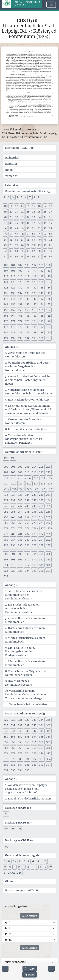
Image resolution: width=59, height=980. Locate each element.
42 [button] (34, 223)
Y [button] (4, 873)
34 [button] (39, 217)
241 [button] (27, 500)
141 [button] (48, 293)
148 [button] (48, 299)
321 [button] (6, 571)
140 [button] (41, 293)
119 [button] (41, 276)
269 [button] (27, 523)
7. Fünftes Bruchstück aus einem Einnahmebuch (25, 663)
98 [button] (45, 257)
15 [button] (34, 206)
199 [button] (13, 458)
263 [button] (34, 517)
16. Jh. (9, 940)
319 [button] (41, 565)
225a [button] (7, 489)
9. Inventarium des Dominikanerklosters (18, 683)
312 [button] (41, 560)
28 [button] (5, 217)
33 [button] (34, 217)
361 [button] (34, 742)
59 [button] (28, 234)
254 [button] (20, 512)
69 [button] (34, 240)
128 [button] (6, 288)
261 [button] (20, 517)
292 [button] (48, 540)
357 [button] (6, 742)
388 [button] (27, 765)
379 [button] (13, 759)
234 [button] (27, 495)
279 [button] (6, 534)
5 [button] (21, 197)
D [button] (20, 861)
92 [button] (11, 257)
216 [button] (20, 478)
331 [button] (20, 720)
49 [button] (22, 228)
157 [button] (13, 310)
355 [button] (41, 737)
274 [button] (13, 528)
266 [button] (6, 523)
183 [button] (48, 327)
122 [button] (13, 282)
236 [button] (41, 495)
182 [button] (41, 327)
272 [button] (48, 523)
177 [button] (6, 327)
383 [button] (41, 759)
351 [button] (13, 737)
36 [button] (51, 217)
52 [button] (39, 228)
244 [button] (48, 500)
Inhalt (9, 170)
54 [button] (51, 228)
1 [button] (4, 197)
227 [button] (21, 489)
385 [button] (6, 765)
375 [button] (34, 753)
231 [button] (6, 495)
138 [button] (27, 293)
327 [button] (48, 571)
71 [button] (45, 240)
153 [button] (34, 304)
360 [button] (27, 742)
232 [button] (13, 495)
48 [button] (17, 228)
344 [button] (13, 731)
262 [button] (27, 517)
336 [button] (6, 725)
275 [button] (20, 528)
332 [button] (27, 720)
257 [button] (41, 512)
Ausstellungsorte (15, 962)
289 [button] (27, 540)
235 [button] (34, 495)
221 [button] (21, 484)
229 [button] (44, 489)
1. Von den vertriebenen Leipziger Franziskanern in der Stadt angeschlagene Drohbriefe (26, 789)
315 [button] (13, 565)
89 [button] (45, 251)
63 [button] (51, 234)
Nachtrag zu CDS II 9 (18, 823)
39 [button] (17, 223)
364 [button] (6, 748)
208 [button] (13, 472)
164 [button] (13, 316)
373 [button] (20, 753)
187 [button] (27, 332)
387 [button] (20, 765)
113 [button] (48, 271)
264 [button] (41, 517)
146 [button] (34, 299)
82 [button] (5, 251)
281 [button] (20, 534)
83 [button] (11, 251)
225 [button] (50, 484)
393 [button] (13, 770)
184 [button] (6, 332)
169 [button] (48, 316)
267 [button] (13, 523)
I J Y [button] (44, 861)
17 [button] (45, 206)
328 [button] (6, 576)
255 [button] (27, 512)
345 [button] (20, 731)
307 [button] (6, 560)
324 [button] (27, 571)
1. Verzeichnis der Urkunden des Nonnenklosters (25, 355)
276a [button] (35, 528)
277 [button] (43, 528)
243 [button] (41, 500)
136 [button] (13, 293)
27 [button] (51, 212)
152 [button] (27, 304)
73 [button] (5, 245)
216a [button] (28, 478)
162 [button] (48, 310)
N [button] (10, 867)
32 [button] (28, 217)
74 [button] (11, 245)
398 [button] (13, 829)
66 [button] (17, 240)
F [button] (29, 861)
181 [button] (34, 327)
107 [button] (6, 271)
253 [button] (13, 512)
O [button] (14, 867)
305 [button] (41, 554)
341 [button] (41, 725)
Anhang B (11, 585)
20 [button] (11, 212)
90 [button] (51, 251)
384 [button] (48, 759)
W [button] (51, 867)
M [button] (5, 867)
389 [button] (34, 765)
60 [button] (34, 234)
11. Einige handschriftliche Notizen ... (28, 704)
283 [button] (34, 534)
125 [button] (34, 282)
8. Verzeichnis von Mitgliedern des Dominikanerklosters (27, 673)
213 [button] (48, 472)
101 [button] (13, 265)
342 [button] (48, 725)
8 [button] (34, 197)
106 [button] (48, 265)
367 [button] (27, 748)
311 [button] (34, 560)
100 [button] (6, 265)
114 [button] (6, 276)
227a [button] (29, 489)
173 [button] (27, 321)
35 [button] (45, 217)
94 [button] (22, 257)
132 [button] (34, 288)
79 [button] (39, 245)
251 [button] (48, 506)
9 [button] (38, 197)
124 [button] (27, 282)
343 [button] (6, 731)
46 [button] (5, 228)
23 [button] (28, 212)
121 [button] (6, 282)
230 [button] (51, 489)
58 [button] (22, 234)
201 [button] (13, 467)
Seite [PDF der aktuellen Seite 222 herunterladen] (30, 969)
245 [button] (6, 506)
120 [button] (48, 276)
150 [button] (13, 304)
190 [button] (48, 332)
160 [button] (34, 310)
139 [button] (34, 293)
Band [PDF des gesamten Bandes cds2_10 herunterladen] (29, 975)
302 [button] (20, 554)
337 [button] (13, 725)
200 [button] (6, 467)
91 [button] (5, 257)
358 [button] (13, 742)
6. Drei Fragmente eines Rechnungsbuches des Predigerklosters (20, 651)
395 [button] (27, 770)
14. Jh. (8, 928)
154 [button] (41, 304)
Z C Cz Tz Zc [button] (15, 873)
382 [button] (34, 759)
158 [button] (20, 310)
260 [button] (13, 517)
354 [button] (34, 737)
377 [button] (48, 753)
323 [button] (20, 571)
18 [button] (51, 206)
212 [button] (41, 472)
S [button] (32, 867)
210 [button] (27, 472)
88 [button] (39, 251)
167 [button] (34, 316)
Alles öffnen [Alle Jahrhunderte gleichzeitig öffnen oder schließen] (30, 916)
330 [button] (13, 720)
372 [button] (13, 753)
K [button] (49, 861)
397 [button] (6, 829)
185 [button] (13, 332)
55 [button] (5, 234)
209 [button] (20, 472)
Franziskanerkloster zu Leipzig (25, 714)
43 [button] (39, 223)
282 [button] (27, 534)
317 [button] (27, 565)
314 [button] (6, 565)
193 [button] (20, 338)
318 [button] (34, 565)
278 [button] (50, 528)
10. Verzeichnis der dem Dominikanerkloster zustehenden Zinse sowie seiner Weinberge (26, 694)
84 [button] (17, 251)
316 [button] (20, 565)
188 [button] (34, 332)
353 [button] (27, 737)
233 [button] (20, 495)
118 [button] (34, 276)
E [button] (25, 861)
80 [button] (45, 245)
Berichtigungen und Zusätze (23, 890)
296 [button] (27, 545)
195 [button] (34, 338)
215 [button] (13, 478)
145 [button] (27, 299)
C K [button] (14, 861)
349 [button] (48, 731)
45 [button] (51, 223)
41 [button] (28, 223)
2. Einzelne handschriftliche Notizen (28, 799)
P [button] (19, 867)
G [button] (33, 861)
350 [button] (6, 737)
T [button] (37, 867)
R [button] (28, 867)
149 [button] (6, 304)
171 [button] (13, 321)
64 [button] (5, 240)
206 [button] (48, 467)
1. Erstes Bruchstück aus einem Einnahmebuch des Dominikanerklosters (24, 595)
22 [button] (22, 212)
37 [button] (5, 223)
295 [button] (20, 545)
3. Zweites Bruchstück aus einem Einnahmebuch (25, 620)
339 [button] (27, 725)
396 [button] (6, 814)
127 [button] (48, 282)
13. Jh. (8, 922)
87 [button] (34, 251)
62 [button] (45, 234)
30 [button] (17, 217)
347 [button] (34, 731)
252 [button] (6, 512)
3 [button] (13, 197)
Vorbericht (12, 176)
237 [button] (48, 495)
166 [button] (27, 316)
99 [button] (51, 257)
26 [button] (45, 212)
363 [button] (48, 742)
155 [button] (48, 304)
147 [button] (41, 299)
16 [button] (39, 206)
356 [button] (48, 737)
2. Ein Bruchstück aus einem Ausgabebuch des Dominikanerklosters (23, 608)
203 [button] (27, 467)
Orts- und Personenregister (23, 855)
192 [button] (13, 338)
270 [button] (34, 523)
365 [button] (13, 748)
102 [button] (20, 265)
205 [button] (41, 467)
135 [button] (6, 293)
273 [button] (6, 528)
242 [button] (34, 500)
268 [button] (20, 523)
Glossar (10, 881)
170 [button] (6, 321)
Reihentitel (12, 158)
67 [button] (22, 240)
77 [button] (28, 245)
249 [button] (34, 506)
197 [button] (48, 338)
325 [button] (34, 571)
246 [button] (13, 506)
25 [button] (39, 212)
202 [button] (20, 467)
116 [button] (20, 276)
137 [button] (20, 293)
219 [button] (50, 478)
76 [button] (22, 245)
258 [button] (48, 512)
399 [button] (20, 829)
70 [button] (39, 240)
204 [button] (34, 467)
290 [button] (34, 540)
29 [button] (11, 217)
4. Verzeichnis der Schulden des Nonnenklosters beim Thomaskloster (29, 392)
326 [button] (41, 571)
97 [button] (39, 257)
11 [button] (11, 206)
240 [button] (20, 500)
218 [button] (43, 478)
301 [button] (13, 554)
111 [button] (34, 271)
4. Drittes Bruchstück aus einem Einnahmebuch (25, 630)
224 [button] (43, 484)
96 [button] (34, 257)
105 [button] (41, 265)
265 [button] (48, 517)
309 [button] (20, 560)
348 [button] (41, 731)
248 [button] (27, 506)
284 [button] (41, 534)
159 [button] (27, 310)
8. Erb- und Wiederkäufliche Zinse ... (28, 429)
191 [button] (6, 338)
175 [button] (41, 321)
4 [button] (17, 197)
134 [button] (48, 288)
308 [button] (13, 560)
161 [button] (41, 310)
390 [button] (41, 765)
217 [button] (36, 478)
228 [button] (37, 489)
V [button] (46, 867)
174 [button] (34, 321)
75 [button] (17, 245)
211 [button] (34, 472)
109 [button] (20, 271)
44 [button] (45, 223)
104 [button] (34, 265)
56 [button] (11, 234)
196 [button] (41, 338)
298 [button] (41, 545)
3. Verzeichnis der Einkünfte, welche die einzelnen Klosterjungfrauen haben (28, 380)
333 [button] (34, 720)
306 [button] (48, 554)
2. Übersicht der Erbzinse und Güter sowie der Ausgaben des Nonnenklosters (27, 366)
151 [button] (20, 304)
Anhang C (11, 779)
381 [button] (27, 759)
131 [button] (27, 288)
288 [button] (20, 540)
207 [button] (6, 472)
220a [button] (14, 484)
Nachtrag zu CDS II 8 (18, 808)
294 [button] (13, 545)
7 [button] (30, 197)
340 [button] (34, 725)
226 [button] (14, 489)
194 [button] (27, 338)
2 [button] (9, 197)
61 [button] (39, 234)
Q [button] (24, 867)
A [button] (5, 861)
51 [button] (34, 228)
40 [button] (22, 223)
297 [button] (34, 545)
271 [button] (41, 523)
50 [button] (28, 228)
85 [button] (22, 251)
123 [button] (20, 282)
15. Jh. (8, 934)
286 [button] (6, 540)
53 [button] (45, 228)
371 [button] (6, 753)
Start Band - (19, 148)
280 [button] (13, 534)
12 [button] (17, 206)
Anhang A (11, 347)
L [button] (53, 861)
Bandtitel (11, 164)
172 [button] (20, 321)
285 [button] (48, 534)
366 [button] (20, 748)
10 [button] (5, 206)
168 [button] (41, 316)
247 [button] (20, 506)
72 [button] (51, 240)
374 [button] (27, 753)
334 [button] (41, 720)
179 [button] (20, 327)
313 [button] (48, 560)
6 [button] (26, 197)
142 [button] (6, 299)
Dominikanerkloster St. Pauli (24, 452)
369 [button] (41, 748)
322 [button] (13, 571)
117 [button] (27, 276)
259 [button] (6, 517)
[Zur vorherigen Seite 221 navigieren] (5, 969)
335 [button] (48, 720)
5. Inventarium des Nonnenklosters (27, 400)
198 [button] (6, 458)
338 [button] (20, 725)
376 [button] (41, 753)
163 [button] (6, 316)
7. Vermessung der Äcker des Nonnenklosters (23, 421)
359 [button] (20, 742)
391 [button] (48, 765)
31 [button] (22, 217)
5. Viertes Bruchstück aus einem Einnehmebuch (25, 640)
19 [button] (5, 212)
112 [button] (41, 271)
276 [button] (27, 528)
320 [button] (48, 565)
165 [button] (20, 316)
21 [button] (17, 212)
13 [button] (22, 206)
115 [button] (13, 276)
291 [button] (41, 540)
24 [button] (34, 212)
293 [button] (6, 545)
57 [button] (17, 234)
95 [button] (28, 257)
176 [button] (48, 321)
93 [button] (17, 257)
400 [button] (6, 847)
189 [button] (41, 332)
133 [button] (41, 288)
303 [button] (27, 554)
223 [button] (36, 484)
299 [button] (48, 545)
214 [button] (6, 478)
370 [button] (48, 748)
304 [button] (34, 554)
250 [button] (41, 506)
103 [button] (27, 265)
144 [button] (20, 299)
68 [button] (28, 240)
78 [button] (34, 245)
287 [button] (13, 540)
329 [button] (6, 720)
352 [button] (20, 737)
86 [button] (28, 251)
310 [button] (27, 560)
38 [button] (11, 223)
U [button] (41, 867)
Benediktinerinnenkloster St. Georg (28, 191)
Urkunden (12, 185)
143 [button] (13, 299)
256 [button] (34, 512)
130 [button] (20, 288)
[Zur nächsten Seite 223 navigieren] (51, 969)
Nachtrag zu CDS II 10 (19, 840)
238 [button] (6, 500)
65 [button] (11, 240)
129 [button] (13, 288)
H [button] (38, 861)
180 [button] (27, 327)
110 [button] (27, 271)
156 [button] (6, 310)
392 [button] (6, 770)
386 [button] (13, 765)
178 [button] (13, 327)
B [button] (9, 861)
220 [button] (6, 484)
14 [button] (28, 206)
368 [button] (34, 748)
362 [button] (41, 742)
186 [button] (20, 332)
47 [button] (11, 228)
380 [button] (20, 759)
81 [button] (51, 245)
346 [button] (27, 731)
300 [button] (6, 554)
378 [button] (6, 759)
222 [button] (29, 484)
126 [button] (41, 282)
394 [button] (20, 770)
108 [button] (13, 271)
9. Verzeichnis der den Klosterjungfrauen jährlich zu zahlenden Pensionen (24, 439)
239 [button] (13, 500)
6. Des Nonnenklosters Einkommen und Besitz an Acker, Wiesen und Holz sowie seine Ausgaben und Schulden (29, 409)
